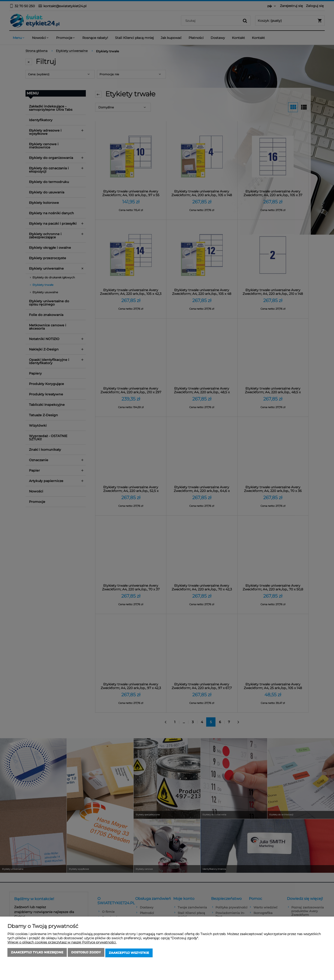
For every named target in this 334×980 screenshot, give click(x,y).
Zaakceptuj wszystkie (129, 953)
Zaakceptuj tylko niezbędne (37, 953)
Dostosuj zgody (86, 953)
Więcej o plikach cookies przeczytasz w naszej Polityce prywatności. (62, 943)
